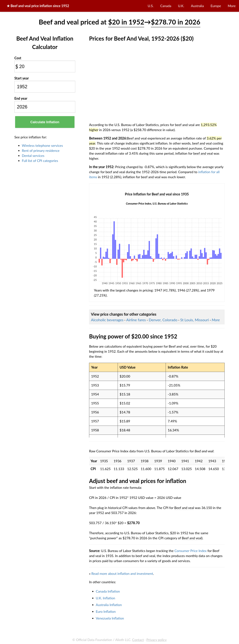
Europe (216, 6)
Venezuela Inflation (110, 618)
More (232, 6)
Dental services (33, 156)
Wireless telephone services (42, 145)
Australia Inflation (109, 605)
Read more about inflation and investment (122, 574)
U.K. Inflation (105, 598)
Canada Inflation (108, 591)
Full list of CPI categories (40, 161)
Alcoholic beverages (107, 320)
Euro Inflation (106, 611)
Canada (166, 6)
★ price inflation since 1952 (38, 6)
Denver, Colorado (163, 320)
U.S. (151, 6)
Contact (138, 640)
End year (21, 98)
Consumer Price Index (190, 551)
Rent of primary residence (41, 151)
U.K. (181, 6)
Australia (197, 6)
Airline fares (136, 320)
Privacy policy (156, 640)
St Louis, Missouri (194, 320)
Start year (22, 78)
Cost (18, 58)
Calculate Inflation (45, 122)
